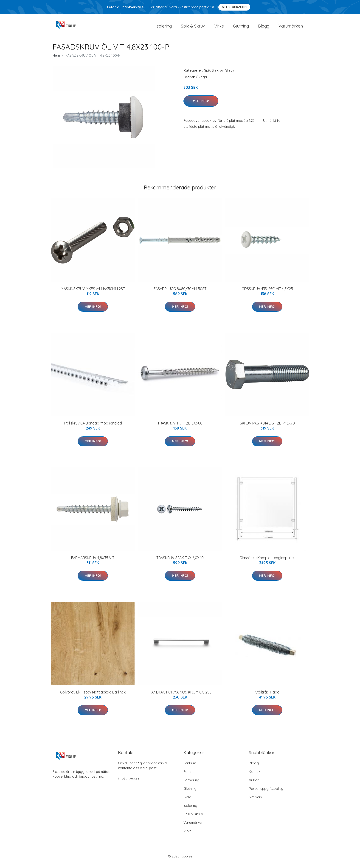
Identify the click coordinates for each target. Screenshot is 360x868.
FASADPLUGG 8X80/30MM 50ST (180, 293)
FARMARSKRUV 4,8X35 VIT (93, 562)
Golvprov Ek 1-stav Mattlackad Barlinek (93, 696)
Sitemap (255, 801)
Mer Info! (201, 105)
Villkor (254, 784)
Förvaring (191, 784)
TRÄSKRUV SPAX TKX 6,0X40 (180, 562)
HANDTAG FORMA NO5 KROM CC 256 (180, 696)
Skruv (230, 74)
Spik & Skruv (193, 28)
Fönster (190, 775)
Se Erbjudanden (234, 7)
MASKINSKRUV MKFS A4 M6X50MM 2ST (93, 293)
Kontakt (255, 775)
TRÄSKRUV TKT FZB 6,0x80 (180, 427)
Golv (187, 801)
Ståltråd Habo (267, 696)
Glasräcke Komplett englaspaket (267, 562)
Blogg (264, 28)
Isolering (164, 28)
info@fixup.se (129, 782)
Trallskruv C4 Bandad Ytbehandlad (93, 427)
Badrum (190, 767)
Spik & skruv (214, 74)
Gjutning (241, 28)
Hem (56, 59)
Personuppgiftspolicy (266, 792)
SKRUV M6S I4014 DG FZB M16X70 (267, 427)
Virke (219, 28)
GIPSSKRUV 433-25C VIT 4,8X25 (267, 293)
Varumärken (291, 28)
